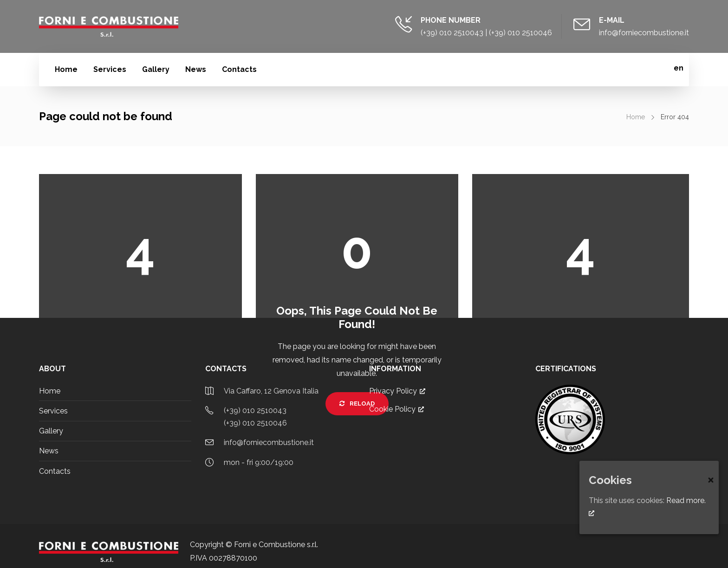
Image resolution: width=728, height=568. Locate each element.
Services (110, 69)
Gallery (156, 69)
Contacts (239, 69)
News (196, 69)
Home (66, 69)
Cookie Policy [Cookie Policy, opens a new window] (396, 409)
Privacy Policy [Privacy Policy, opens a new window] (397, 391)
